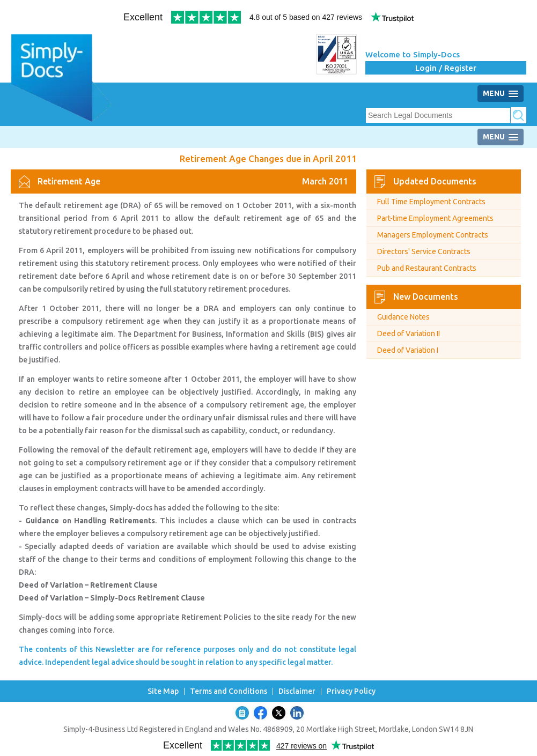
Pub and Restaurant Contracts (427, 268)
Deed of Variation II (409, 333)
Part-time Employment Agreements (435, 218)
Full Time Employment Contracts (431, 202)
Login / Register (446, 68)
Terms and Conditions (229, 691)
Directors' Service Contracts (424, 251)
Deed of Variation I (408, 350)
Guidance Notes (403, 317)
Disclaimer (297, 691)
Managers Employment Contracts (433, 235)
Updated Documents (435, 181)
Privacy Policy (351, 691)
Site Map (163, 691)
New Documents (426, 297)
